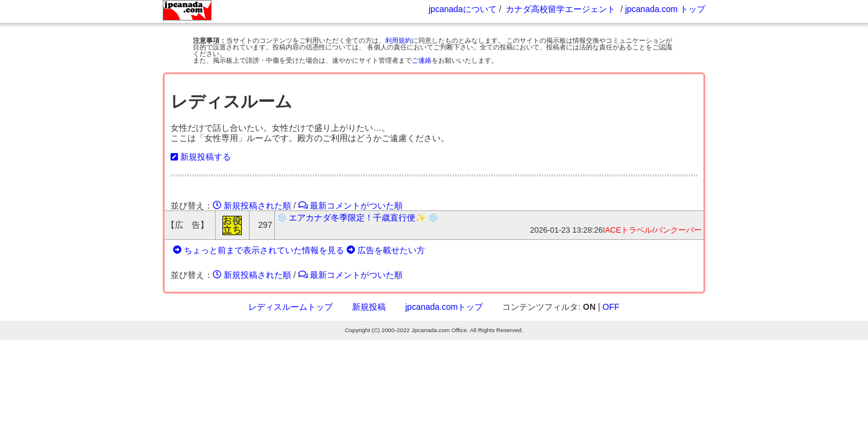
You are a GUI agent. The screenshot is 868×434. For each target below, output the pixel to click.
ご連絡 (422, 60)
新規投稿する (201, 157)
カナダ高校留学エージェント (561, 9)
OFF (611, 307)
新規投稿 (369, 307)
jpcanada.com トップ (665, 9)
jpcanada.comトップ (444, 307)
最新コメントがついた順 (351, 206)
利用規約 (398, 40)
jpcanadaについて (463, 9)
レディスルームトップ (291, 307)
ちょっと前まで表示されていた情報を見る (259, 250)
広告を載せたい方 (386, 250)
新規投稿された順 (252, 206)
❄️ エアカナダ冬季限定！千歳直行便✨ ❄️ (358, 218)
